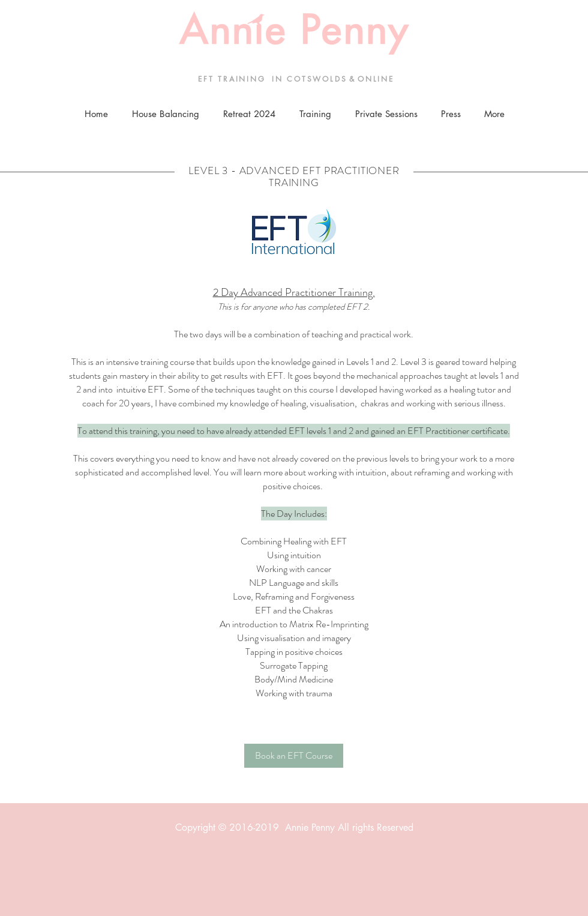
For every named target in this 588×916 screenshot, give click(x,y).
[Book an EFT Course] (294, 756)
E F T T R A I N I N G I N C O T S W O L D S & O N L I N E (294, 79)
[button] (315, 114)
